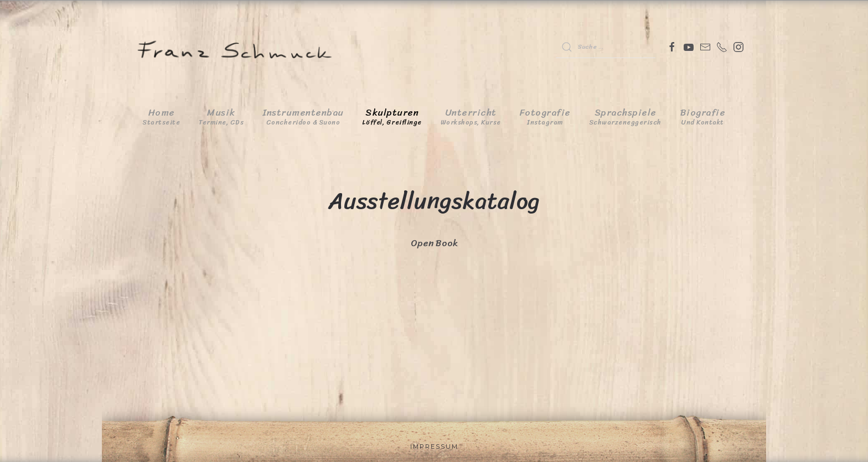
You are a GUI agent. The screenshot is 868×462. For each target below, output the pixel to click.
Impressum (434, 447)
